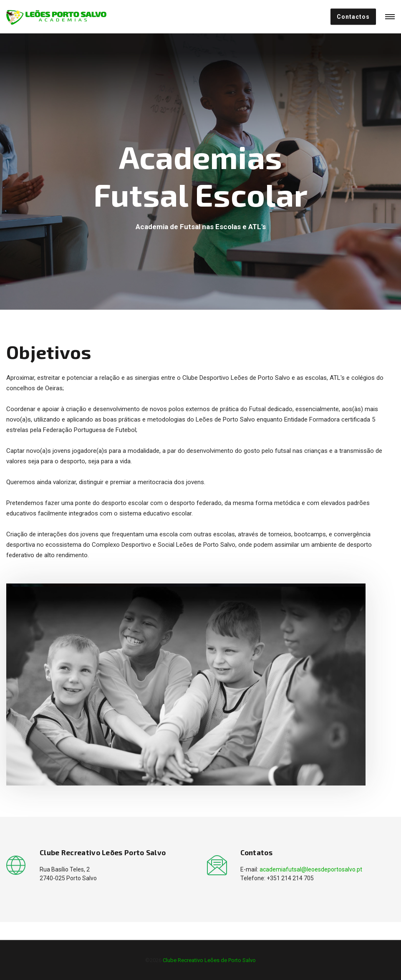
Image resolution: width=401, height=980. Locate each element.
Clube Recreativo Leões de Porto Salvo (209, 960)
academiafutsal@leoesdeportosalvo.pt (311, 869)
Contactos (353, 17)
